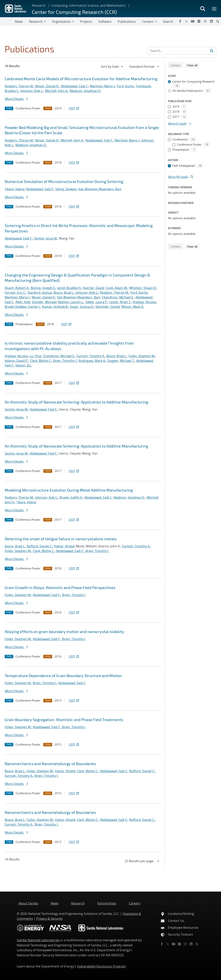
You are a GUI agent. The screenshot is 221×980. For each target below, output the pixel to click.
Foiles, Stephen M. (142, 356)
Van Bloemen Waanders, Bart (100, 189)
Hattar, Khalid (64, 546)
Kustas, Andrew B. (55, 307)
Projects (86, 22)
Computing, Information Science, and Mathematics (88, 5)
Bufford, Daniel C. (40, 546)
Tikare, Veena (15, 189)
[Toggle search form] (203, 9)
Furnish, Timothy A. (91, 356)
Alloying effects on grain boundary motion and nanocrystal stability (64, 631)
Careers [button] (148, 22)
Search (168, 22)
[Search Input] (182, 51)
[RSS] (218, 21)
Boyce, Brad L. (64, 293)
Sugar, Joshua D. (82, 307)
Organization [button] (61, 22)
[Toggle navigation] (7, 22)
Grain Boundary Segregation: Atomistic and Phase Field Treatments (64, 720)
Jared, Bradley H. (69, 288)
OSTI (74, 108)
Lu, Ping (35, 356)
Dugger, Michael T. (121, 361)
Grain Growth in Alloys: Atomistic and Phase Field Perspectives (60, 587)
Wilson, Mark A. (133, 307)
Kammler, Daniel (108, 307)
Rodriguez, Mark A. (92, 361)
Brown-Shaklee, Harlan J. (23, 307)
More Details (16, 99)
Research (39, 5)
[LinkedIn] (211, 21)
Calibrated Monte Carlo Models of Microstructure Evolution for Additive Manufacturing (81, 79)
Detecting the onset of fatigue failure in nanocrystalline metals (61, 539)
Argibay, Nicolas (144, 302)
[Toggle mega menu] (214, 9)
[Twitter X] (186, 21)
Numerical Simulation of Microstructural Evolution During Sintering (64, 181)
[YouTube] (193, 21)
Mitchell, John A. (57, 91)
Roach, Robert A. (17, 288)
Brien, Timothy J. (65, 361)
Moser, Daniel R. (47, 86)
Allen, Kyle (23, 302)
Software (105, 22)
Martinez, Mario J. (102, 86)
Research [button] (36, 22)
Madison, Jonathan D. (85, 91)
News (19, 22)
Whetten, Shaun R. (143, 288)
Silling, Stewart (66, 189)
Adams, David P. (16, 361)
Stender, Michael (44, 302)
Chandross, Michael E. (118, 297)
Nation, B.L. (24, 365)
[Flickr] (199, 21)
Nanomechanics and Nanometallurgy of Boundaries (50, 764)
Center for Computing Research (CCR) (74, 12)
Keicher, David (94, 288)
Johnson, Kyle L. (32, 91)
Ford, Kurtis (125, 86)
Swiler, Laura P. (97, 302)
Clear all (193, 65)
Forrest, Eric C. (15, 293)
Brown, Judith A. (71, 497)
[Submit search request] (212, 51)
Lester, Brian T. (120, 302)
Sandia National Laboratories (38, 940)
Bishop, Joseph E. (43, 288)
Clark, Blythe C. (41, 361)
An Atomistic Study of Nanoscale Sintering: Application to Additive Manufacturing (76, 402)
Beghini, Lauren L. (71, 302)
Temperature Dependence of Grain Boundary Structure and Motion (63, 676)
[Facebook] (180, 21)
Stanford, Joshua (40, 293)
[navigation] (112, 67)
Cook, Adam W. (117, 288)
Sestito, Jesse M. (46, 238)
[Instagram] (205, 21)
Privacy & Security (49, 919)
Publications (127, 22)
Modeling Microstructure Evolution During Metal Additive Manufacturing (69, 490)
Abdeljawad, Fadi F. (74, 86)
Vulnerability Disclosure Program (102, 966)
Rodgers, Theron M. (19, 86)
